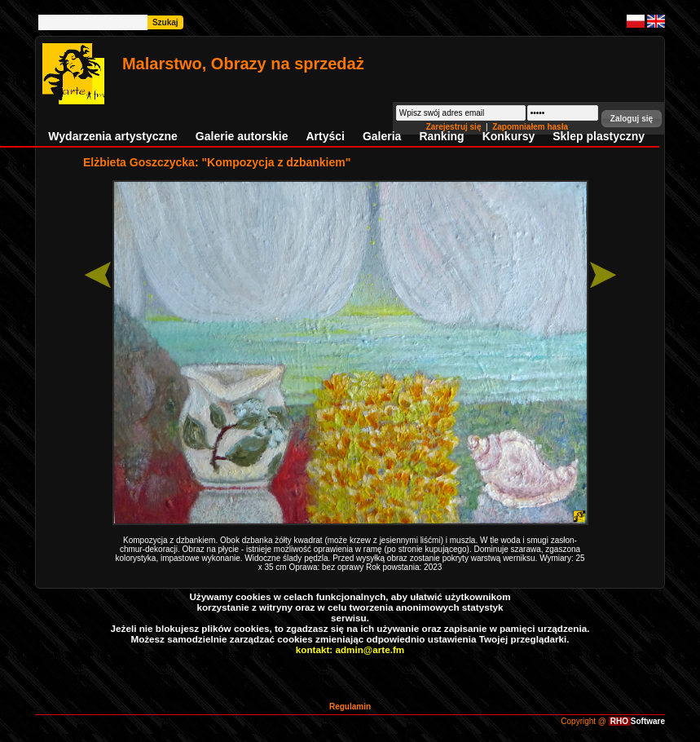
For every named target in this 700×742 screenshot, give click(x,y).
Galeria (382, 136)
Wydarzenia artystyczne (112, 136)
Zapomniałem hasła (530, 127)
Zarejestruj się (455, 127)
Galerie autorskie (242, 136)
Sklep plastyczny (599, 136)
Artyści (325, 136)
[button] (632, 119)
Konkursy (509, 136)
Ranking (441, 136)
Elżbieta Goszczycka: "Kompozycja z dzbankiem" (217, 162)
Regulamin (350, 707)
